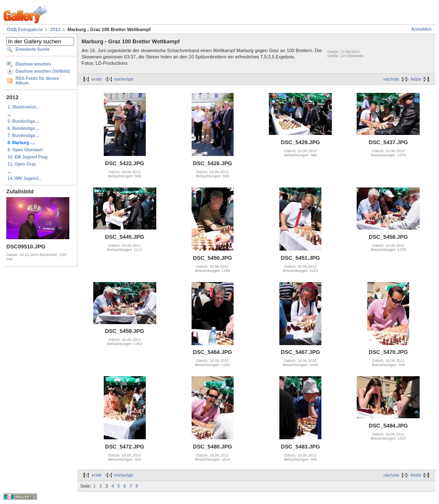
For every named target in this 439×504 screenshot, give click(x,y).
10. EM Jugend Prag (28, 157)
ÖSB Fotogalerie (25, 29)
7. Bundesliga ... (24, 136)
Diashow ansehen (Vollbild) (43, 71)
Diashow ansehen (33, 64)
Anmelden (421, 29)
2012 (55, 29)
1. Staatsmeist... (24, 107)
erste (97, 79)
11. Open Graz (22, 164)
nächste (392, 79)
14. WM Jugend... (25, 178)
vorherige (124, 79)
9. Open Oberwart (25, 150)
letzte (416, 79)
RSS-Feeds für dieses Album (37, 81)
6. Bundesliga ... (24, 128)
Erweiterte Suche (33, 49)
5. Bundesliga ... (24, 121)
